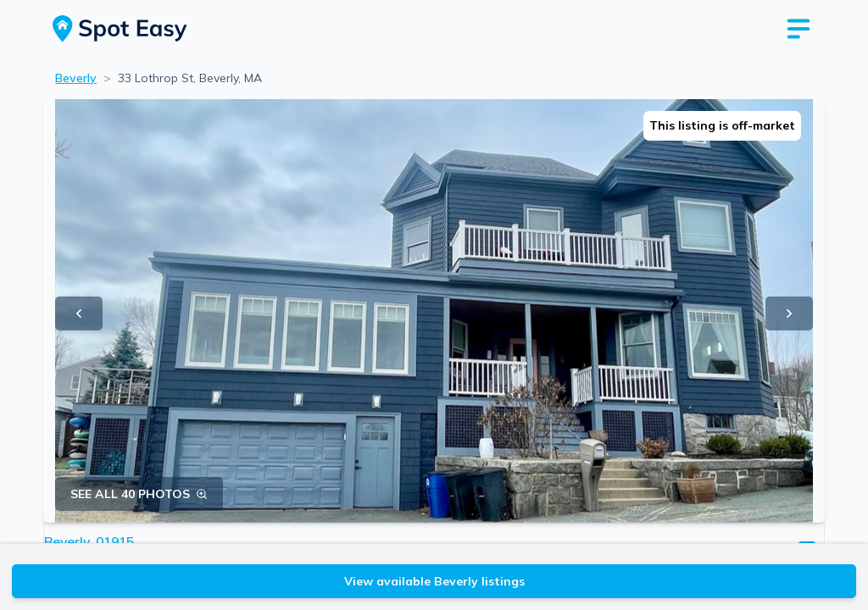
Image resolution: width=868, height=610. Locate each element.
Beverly (76, 78)
